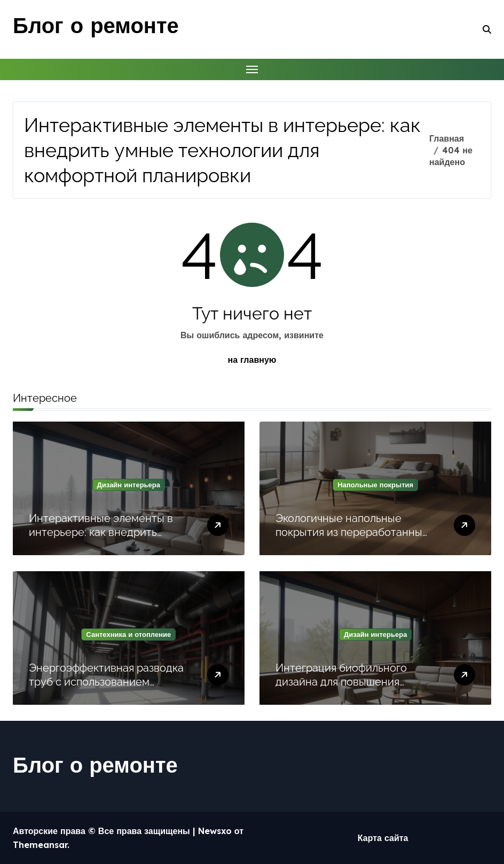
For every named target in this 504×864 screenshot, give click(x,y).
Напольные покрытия (375, 485)
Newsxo (215, 831)
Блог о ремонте (96, 25)
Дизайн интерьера (129, 485)
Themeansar (40, 845)
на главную (252, 360)
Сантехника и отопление (128, 634)
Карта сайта (383, 838)
